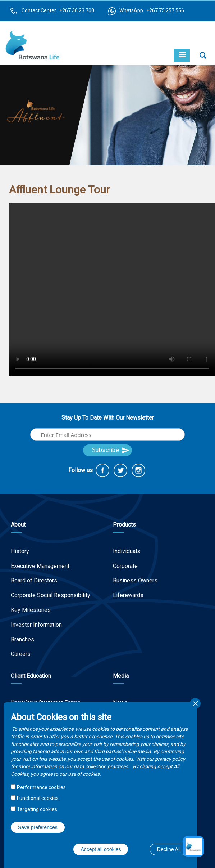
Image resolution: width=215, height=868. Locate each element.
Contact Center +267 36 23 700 (58, 10)
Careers (21, 654)
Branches (22, 639)
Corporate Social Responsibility (51, 595)
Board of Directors (34, 580)
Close (195, 703)
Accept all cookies (101, 849)
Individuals (127, 551)
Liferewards (128, 595)
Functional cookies (38, 798)
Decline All (169, 849)
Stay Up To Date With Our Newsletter (108, 418)
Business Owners (135, 580)
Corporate (125, 566)
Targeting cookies (37, 809)
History (20, 551)
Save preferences (38, 827)
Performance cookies (41, 787)
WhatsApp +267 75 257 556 (152, 10)
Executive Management (40, 566)
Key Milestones (31, 610)
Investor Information (36, 625)
